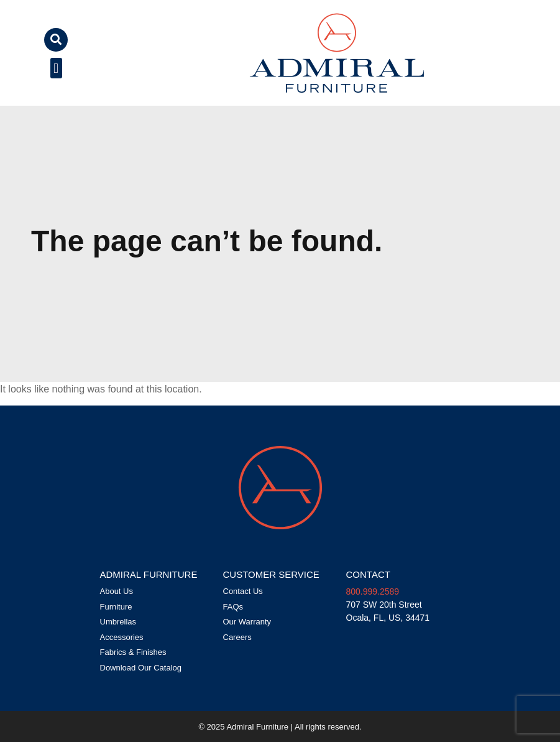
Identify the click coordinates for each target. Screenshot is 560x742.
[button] (56, 40)
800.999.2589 (373, 591)
